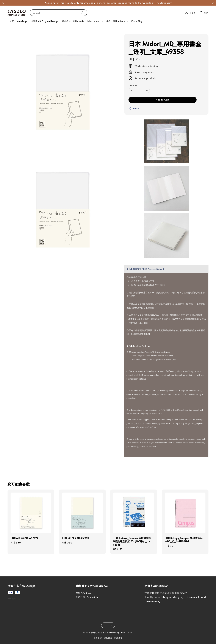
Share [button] (134, 108)
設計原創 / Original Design (45, 21)
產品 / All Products (116, 21)
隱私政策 (108, 638)
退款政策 (118, 638)
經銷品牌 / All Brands (73, 21)
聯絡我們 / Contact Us (87, 597)
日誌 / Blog (137, 21)
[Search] (82, 13)
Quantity (133, 85)
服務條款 (98, 638)
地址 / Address (84, 593)
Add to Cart (162, 100)
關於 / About (94, 21)
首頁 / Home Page (18, 21)
